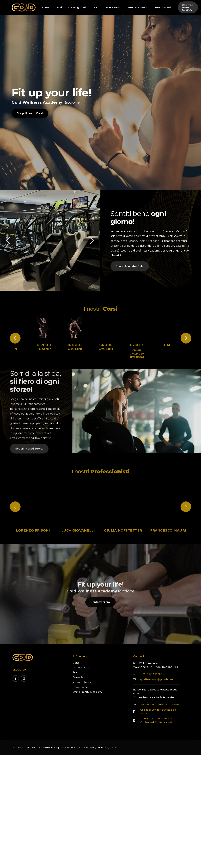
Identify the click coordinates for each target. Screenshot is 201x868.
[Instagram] (24, 704)
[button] (87, 240)
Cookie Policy (85, 777)
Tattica (110, 777)
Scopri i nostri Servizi (29, 477)
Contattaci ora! (100, 634)
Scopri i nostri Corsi (30, 124)
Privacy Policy (67, 777)
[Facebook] (16, 704)
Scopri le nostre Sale (130, 271)
